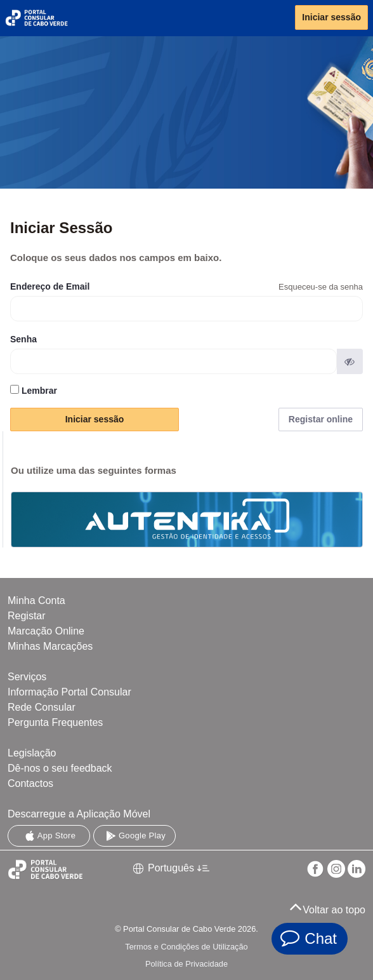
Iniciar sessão (331, 17)
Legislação (32, 753)
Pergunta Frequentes (55, 722)
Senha (23, 339)
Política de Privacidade (186, 964)
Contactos (30, 783)
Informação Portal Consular (69, 692)
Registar (27, 616)
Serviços (27, 677)
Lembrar (34, 390)
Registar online (321, 419)
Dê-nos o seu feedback (60, 768)
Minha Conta (36, 601)
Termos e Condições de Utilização (186, 947)
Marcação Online (46, 631)
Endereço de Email (50, 286)
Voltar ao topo (327, 906)
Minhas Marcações (50, 646)
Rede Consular (42, 707)
